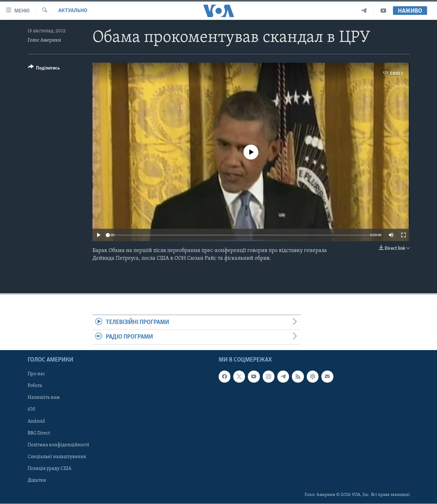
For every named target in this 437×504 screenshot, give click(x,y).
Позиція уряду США (49, 469)
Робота (35, 386)
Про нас (36, 374)
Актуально (73, 11)
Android (36, 421)
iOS (31, 410)
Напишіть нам (44, 398)
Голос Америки (44, 40)
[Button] (44, 69)
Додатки (37, 480)
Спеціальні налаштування (57, 457)
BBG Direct (39, 433)
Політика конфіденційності (58, 445)
